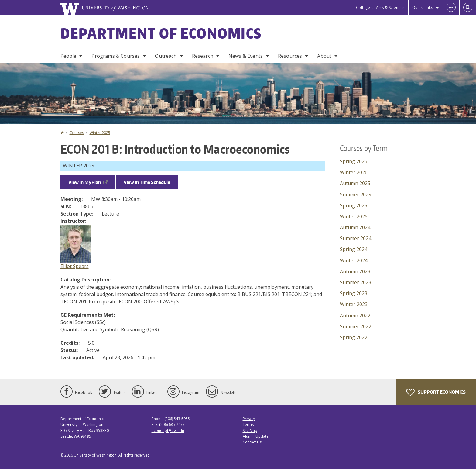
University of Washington (95, 455)
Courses (77, 133)
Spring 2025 (354, 205)
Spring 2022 (354, 337)
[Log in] (451, 8)
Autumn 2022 (355, 316)
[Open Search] (468, 8)
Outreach (166, 56)
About (324, 56)
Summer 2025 (356, 195)
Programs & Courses (116, 56)
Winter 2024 (354, 260)
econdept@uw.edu (168, 431)
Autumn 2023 (355, 271)
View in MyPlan (88, 182)
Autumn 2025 (355, 183)
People (68, 56)
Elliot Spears (75, 266)
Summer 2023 (356, 282)
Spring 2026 (354, 161)
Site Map (250, 431)
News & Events (246, 56)
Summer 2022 (356, 326)
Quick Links (423, 7)
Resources (290, 56)
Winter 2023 (354, 304)
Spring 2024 (354, 249)
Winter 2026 (354, 172)
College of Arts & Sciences (380, 7)
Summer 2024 (356, 238)
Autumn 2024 (355, 227)
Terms (248, 424)
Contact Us (252, 442)
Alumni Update (256, 436)
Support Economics (436, 392)
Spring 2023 (354, 293)
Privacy (249, 419)
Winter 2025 (100, 133)
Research (203, 56)
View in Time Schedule (147, 182)
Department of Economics (161, 33)
